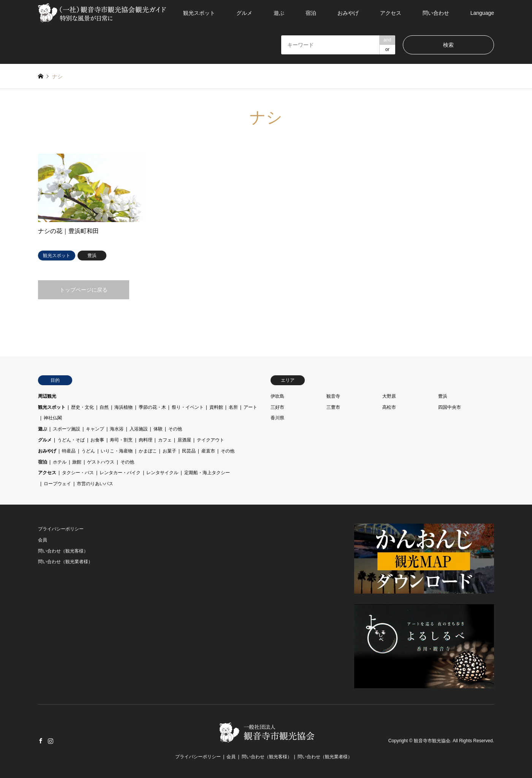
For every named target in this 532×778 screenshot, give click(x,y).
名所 (233, 407)
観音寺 (333, 396)
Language (482, 13)
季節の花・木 (152, 407)
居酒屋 (184, 440)
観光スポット (199, 13)
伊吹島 (277, 396)
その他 (175, 429)
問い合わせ (436, 13)
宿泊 (311, 13)
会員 (43, 540)
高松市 (389, 407)
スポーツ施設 (66, 429)
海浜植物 (123, 407)
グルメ (244, 13)
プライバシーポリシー (61, 529)
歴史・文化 (82, 407)
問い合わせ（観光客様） (63, 551)
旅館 (77, 462)
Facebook (41, 741)
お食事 (97, 440)
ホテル (60, 462)
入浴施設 (139, 429)
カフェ (165, 440)
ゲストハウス (101, 462)
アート (250, 407)
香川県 (277, 418)
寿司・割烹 (121, 440)
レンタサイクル (162, 473)
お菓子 (169, 451)
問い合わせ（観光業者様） (65, 562)
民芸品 (189, 451)
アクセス (391, 13)
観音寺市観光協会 (432, 741)
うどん (88, 451)
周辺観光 (47, 396)
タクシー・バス (78, 473)
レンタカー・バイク (120, 473)
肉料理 (146, 440)
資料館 (216, 407)
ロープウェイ (57, 484)
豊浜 (443, 396)
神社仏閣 (53, 418)
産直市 (208, 451)
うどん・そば (71, 440)
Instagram (51, 741)
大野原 (389, 396)
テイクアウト (211, 440)
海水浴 (117, 429)
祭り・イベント (188, 407)
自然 (104, 407)
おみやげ (348, 13)
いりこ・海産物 (117, 451)
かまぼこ (148, 451)
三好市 (277, 407)
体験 (158, 429)
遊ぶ (279, 13)
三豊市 (333, 407)
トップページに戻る (84, 290)
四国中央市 (450, 407)
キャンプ (95, 429)
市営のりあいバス (95, 484)
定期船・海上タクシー (207, 473)
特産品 (69, 451)
